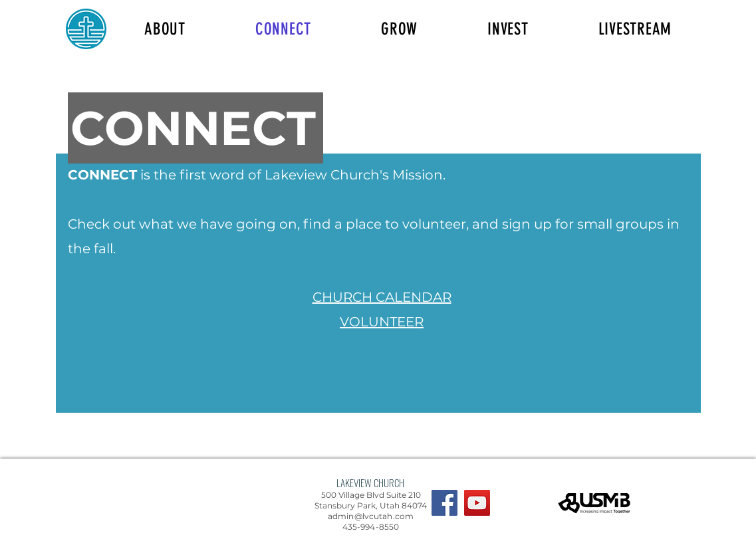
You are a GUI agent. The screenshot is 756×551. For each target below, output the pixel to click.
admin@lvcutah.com (371, 516)
